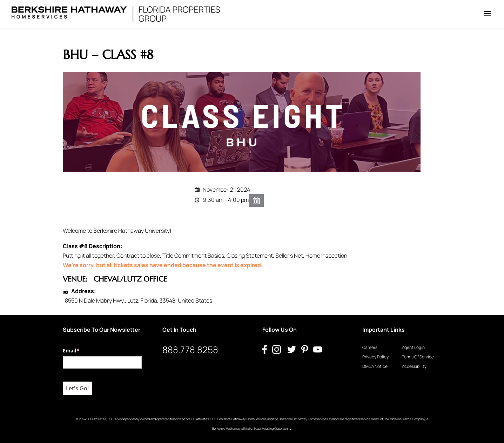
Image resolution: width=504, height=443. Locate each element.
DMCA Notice (375, 366)
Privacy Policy (375, 357)
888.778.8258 (190, 350)
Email (82, 351)
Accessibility (414, 366)
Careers (370, 347)
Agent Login (413, 347)
